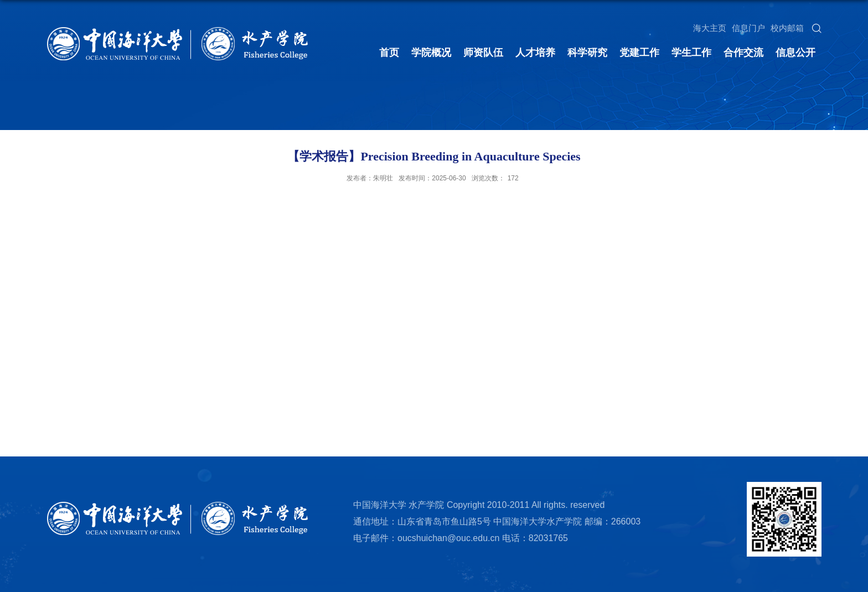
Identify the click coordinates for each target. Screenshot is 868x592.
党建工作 (639, 53)
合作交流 (743, 53)
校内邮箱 (787, 28)
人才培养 (535, 53)
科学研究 (587, 53)
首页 (389, 53)
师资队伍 (483, 53)
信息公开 (795, 53)
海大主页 (710, 28)
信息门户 (748, 28)
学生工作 (691, 53)
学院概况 (431, 53)
